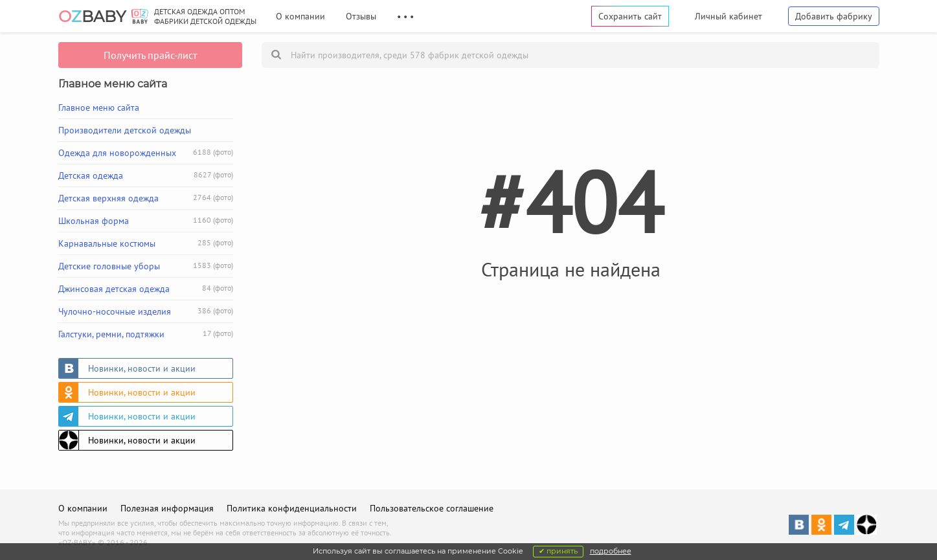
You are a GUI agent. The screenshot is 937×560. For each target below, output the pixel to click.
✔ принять (558, 551)
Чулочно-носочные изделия (146, 311)
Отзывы (361, 16)
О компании (300, 16)
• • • (405, 16)
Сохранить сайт (630, 16)
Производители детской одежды (125, 130)
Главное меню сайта (99, 107)
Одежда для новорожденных (146, 153)
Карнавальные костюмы (146, 243)
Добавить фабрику (834, 16)
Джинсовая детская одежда (146, 289)
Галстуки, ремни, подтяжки (146, 334)
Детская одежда (146, 175)
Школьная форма (146, 221)
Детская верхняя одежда (146, 198)
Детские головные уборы (146, 266)
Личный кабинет (728, 16)
